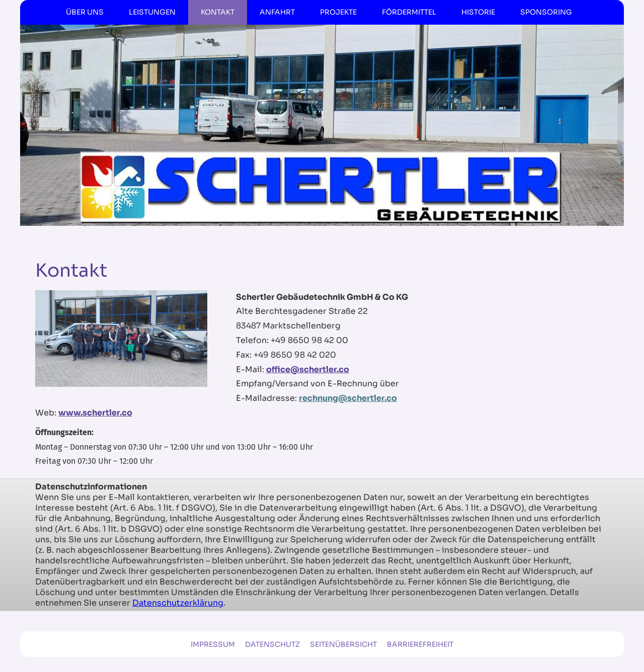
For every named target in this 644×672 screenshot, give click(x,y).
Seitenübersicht (343, 644)
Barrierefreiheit (420, 644)
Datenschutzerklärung (178, 603)
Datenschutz (272, 644)
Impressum (213, 644)
